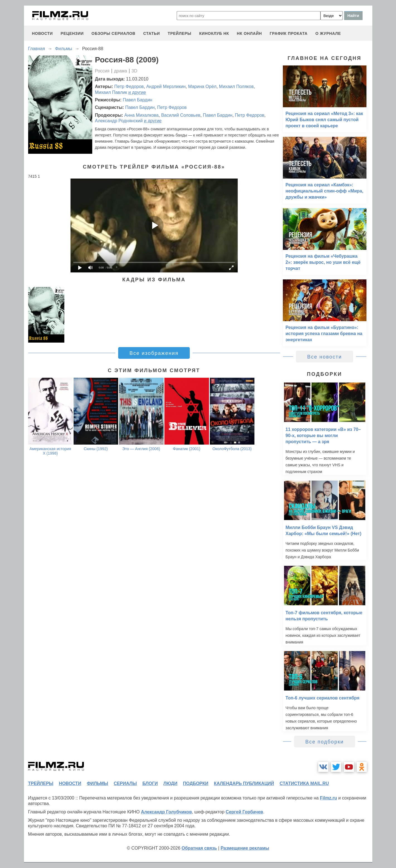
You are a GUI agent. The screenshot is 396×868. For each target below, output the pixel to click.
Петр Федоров (129, 86)
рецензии (72, 33)
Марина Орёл (202, 86)
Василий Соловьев (181, 115)
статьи (152, 33)
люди (170, 783)
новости (42, 33)
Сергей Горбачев (244, 812)
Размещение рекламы (245, 848)
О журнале (328, 33)
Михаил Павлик (111, 92)
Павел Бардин (138, 100)
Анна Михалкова (141, 115)
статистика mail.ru (304, 783)
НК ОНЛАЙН (249, 33)
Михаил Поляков (236, 86)
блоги (150, 783)
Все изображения (154, 353)
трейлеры (180, 33)
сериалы (125, 783)
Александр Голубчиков (167, 812)
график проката (289, 33)
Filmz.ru (328, 798)
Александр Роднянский (119, 121)
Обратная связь (199, 848)
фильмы (97, 783)
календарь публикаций (244, 783)
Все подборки (324, 742)
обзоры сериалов (113, 33)
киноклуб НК (214, 33)
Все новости (325, 357)
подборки (196, 783)
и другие (137, 92)
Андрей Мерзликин (166, 86)
